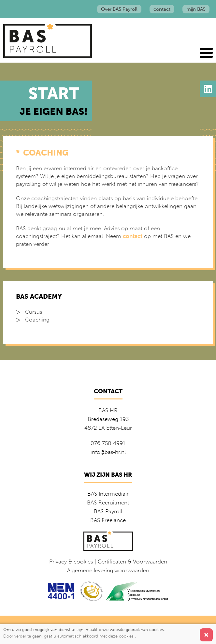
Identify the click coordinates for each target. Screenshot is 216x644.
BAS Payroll (108, 511)
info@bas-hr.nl (108, 452)
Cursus (34, 312)
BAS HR (108, 410)
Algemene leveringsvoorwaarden (108, 570)
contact (162, 9)
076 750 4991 (108, 443)
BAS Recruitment (108, 502)
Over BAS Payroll (119, 9)
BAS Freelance (108, 520)
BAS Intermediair (108, 494)
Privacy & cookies (71, 562)
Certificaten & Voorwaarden (132, 562)
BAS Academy (39, 296)
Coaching (37, 320)
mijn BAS (196, 9)
